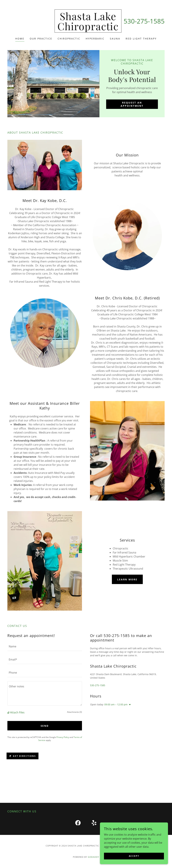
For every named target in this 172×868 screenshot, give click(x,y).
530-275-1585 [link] (144, 21)
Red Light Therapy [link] (141, 39)
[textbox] (45, 646)
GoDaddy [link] (93, 857)
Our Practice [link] (41, 39)
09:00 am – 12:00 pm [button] (116, 704)
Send (45, 726)
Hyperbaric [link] (95, 39)
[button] (9, 712)
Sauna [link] (115, 39)
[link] (88, 29)
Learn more (127, 579)
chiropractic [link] (69, 39)
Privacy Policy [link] (63, 737)
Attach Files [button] (17, 712)
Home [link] (20, 39)
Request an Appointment (132, 104)
